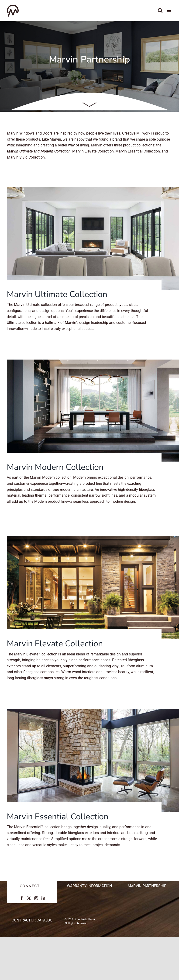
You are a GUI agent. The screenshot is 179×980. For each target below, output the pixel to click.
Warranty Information (89, 886)
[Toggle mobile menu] (170, 10)
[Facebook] (22, 898)
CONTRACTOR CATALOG (32, 920)
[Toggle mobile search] (160, 10)
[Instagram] (36, 898)
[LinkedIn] (43, 898)
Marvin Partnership (147, 886)
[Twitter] (29, 898)
